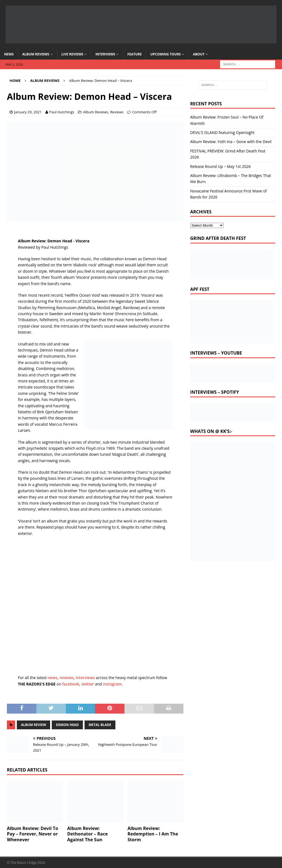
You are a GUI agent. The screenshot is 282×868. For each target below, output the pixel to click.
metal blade (100, 725)
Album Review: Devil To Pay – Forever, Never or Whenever (32, 834)
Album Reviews (36, 54)
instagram (112, 684)
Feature (134, 54)
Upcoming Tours (166, 54)
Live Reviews (72, 54)
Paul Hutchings (62, 112)
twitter (88, 684)
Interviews (105, 54)
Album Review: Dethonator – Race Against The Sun (87, 834)
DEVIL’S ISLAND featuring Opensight (223, 132)
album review (33, 725)
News (9, 54)
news (52, 678)
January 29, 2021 (28, 112)
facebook (71, 684)
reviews (67, 678)
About (199, 54)
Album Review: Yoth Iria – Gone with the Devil (231, 142)
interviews (85, 678)
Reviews (117, 112)
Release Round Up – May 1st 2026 (221, 166)
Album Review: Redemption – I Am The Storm (153, 834)
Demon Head (67, 725)
